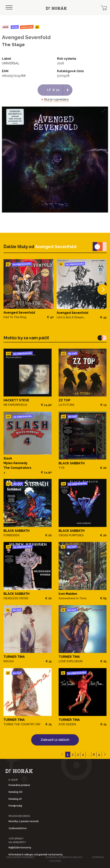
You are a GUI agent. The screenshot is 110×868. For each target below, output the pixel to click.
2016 (15, 27)
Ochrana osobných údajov (64, 857)
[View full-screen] (104, 111)
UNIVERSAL (27, 27)
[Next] (103, 289)
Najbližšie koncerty (20, 847)
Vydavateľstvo (18, 828)
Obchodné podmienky (21, 857)
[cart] (104, 8)
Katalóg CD (15, 792)
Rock (6, 27)
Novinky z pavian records (24, 821)
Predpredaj (15, 806)
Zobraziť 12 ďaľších (55, 740)
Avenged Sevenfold (26, 37)
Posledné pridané (19, 785)
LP (37, 27)
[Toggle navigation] (9, 8)
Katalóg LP (15, 799)
